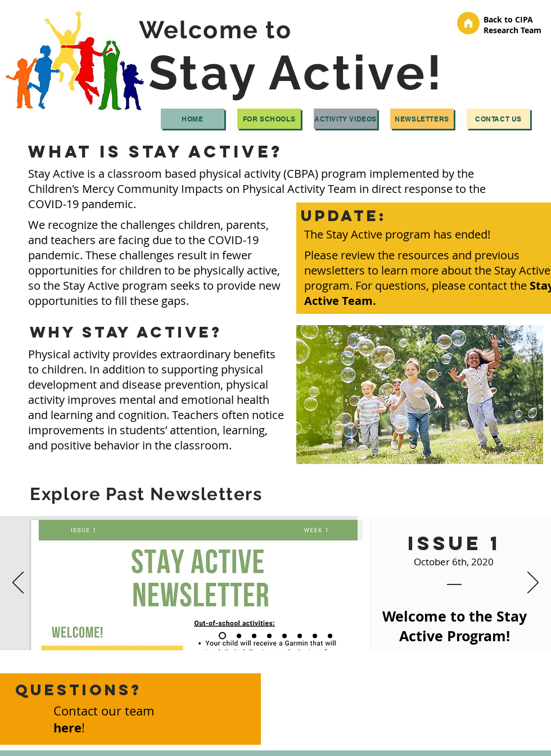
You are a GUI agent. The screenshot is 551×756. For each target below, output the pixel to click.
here (67, 728)
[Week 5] (284, 636)
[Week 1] (222, 636)
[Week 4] (269, 636)
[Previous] (18, 583)
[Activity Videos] (345, 119)
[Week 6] (300, 636)
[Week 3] (254, 636)
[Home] (193, 119)
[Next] (533, 583)
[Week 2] (239, 636)
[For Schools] (269, 119)
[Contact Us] (498, 119)
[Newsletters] (422, 119)
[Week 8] (330, 636)
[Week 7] (315, 636)
